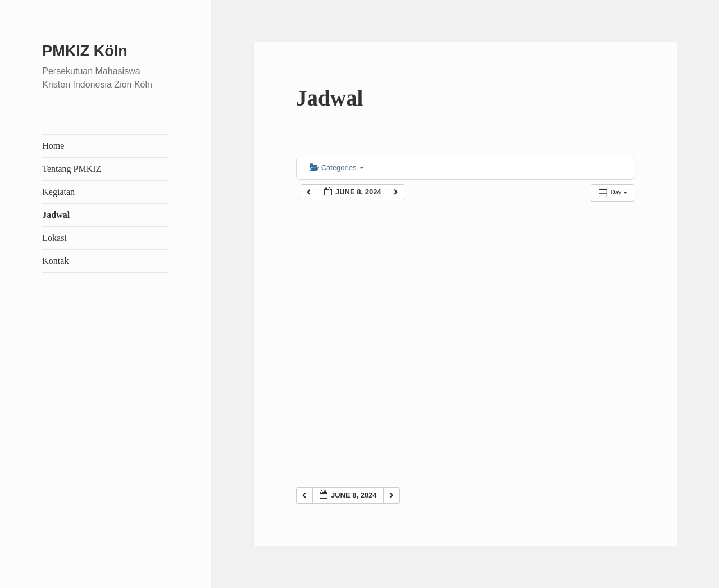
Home (53, 146)
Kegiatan (58, 192)
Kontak (55, 261)
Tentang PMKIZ (72, 169)
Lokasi (54, 238)
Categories (337, 168)
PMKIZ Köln (85, 51)
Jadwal (56, 215)
